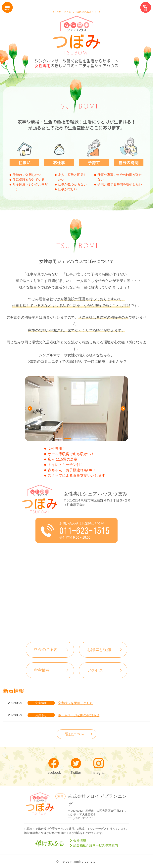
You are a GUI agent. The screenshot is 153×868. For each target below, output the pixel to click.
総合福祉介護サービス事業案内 (96, 845)
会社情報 (80, 841)
